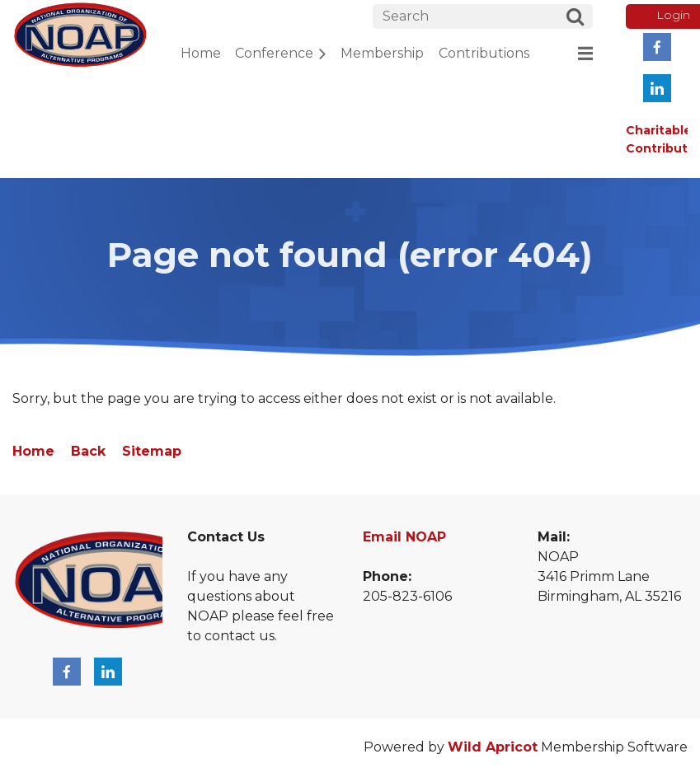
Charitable (659, 130)
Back (88, 451)
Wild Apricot (493, 747)
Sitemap (152, 451)
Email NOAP (404, 537)
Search (575, 19)
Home (33, 451)
